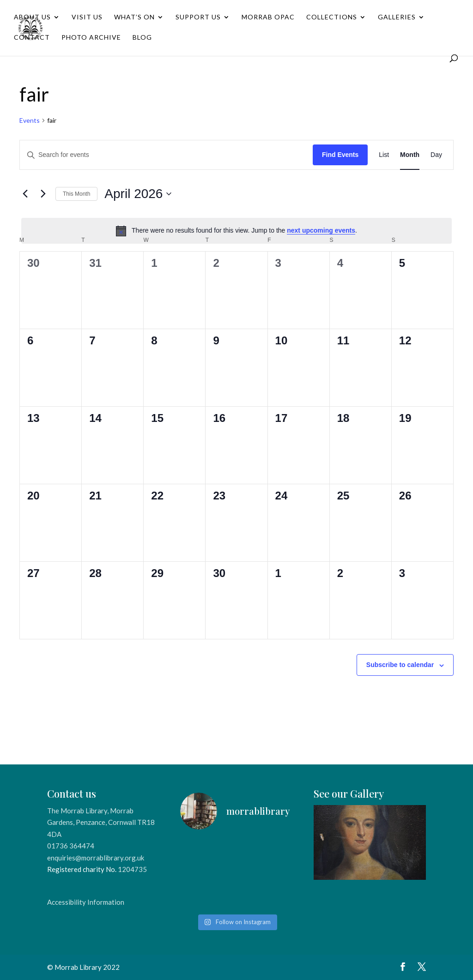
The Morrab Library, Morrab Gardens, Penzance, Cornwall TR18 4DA (101, 822)
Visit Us (87, 17)
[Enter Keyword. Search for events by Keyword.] (166, 155)
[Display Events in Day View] (436, 155)
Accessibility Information (86, 902)
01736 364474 (71, 846)
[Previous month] (25, 194)
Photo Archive (91, 38)
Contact (32, 38)
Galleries (397, 17)
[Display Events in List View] (384, 155)
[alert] (236, 231)
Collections (332, 17)
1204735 (132, 869)
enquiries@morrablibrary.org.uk (96, 858)
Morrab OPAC (268, 17)
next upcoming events (321, 230)
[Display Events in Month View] (410, 155)
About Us (32, 17)
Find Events (340, 155)
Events (30, 120)
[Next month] (43, 194)
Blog (142, 38)
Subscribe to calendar (400, 665)
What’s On (134, 17)
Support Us (198, 17)
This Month (76, 194)
